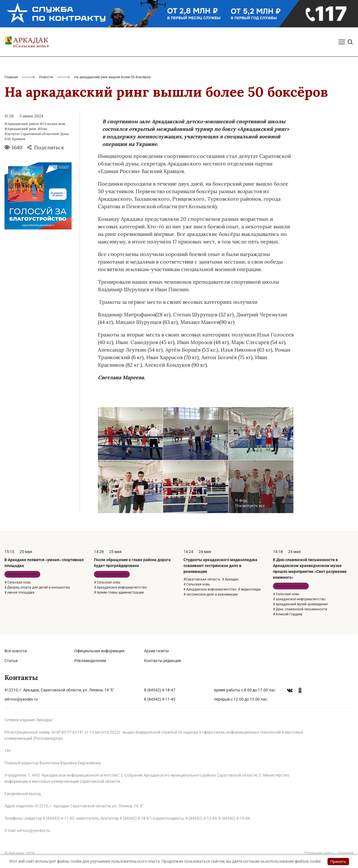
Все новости (16, 651)
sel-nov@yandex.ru (21, 699)
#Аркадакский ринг (20, 129)
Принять (338, 862)
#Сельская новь (53, 124)
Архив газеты (156, 651)
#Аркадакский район (22, 124)
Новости (46, 77)
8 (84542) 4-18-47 (160, 690)
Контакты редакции (162, 661)
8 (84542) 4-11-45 (160, 699)
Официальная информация (99, 651)
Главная (11, 77)
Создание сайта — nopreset (329, 853)
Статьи (11, 661)
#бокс (43, 129)
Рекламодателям (90, 661)
